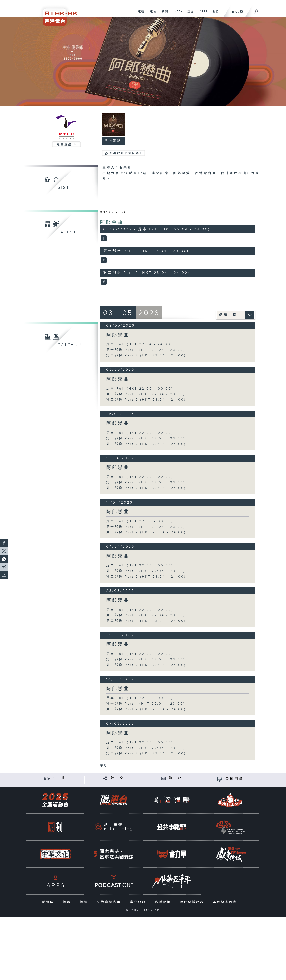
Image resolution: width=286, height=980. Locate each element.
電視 (140, 14)
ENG (234, 12)
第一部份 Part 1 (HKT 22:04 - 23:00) (146, 350)
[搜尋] (256, 10)
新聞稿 (49, 902)
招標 (85, 902)
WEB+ (177, 14)
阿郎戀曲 (112, 222)
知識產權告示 (110, 902)
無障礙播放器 (193, 902)
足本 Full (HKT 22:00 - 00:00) (140, 389)
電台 (152, 14)
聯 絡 (176, 778)
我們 (214, 14)
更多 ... (105, 766)
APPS (202, 14)
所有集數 (113, 140)
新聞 (164, 14)
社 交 (118, 778)
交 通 (59, 778)
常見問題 (139, 902)
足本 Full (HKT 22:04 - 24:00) (139, 344)
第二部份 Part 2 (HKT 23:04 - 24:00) (146, 355)
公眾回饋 (235, 779)
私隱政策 (164, 902)
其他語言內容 (226, 902)
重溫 (189, 14)
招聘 (68, 902)
